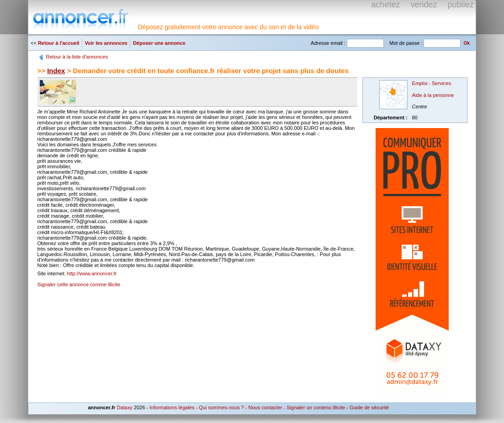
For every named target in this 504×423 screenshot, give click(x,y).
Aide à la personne (433, 95)
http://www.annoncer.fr (92, 273)
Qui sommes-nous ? (221, 407)
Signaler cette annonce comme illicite (79, 284)
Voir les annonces (106, 43)
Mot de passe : (406, 43)
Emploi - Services (432, 83)
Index (56, 71)
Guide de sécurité (369, 407)
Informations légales (172, 407)
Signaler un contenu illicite (316, 407)
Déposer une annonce (159, 43)
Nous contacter (265, 407)
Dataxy (124, 407)
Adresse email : (328, 43)
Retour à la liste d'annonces (77, 57)
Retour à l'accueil (59, 43)
